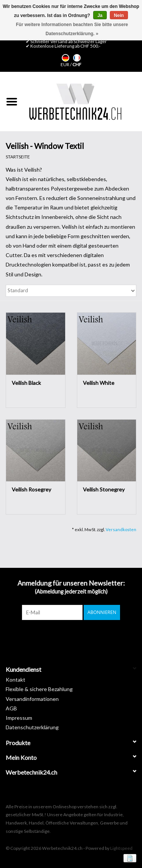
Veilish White (99, 383)
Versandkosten (121, 529)
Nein (119, 15)
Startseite (18, 157)
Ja (100, 15)
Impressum (19, 718)
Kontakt (16, 680)
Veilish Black (26, 383)
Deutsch (66, 58)
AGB (11, 708)
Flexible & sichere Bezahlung (39, 689)
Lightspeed (121, 848)
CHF (77, 64)
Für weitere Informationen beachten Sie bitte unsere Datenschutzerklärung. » (72, 29)
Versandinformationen (32, 699)
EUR (65, 64)
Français (77, 58)
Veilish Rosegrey (31, 489)
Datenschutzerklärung (32, 727)
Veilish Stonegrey (104, 489)
